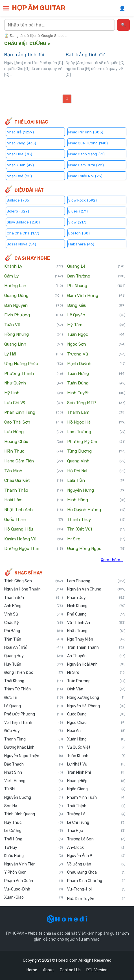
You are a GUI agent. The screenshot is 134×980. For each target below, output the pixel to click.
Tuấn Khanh (96, 756)
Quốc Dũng (96, 714)
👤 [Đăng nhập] (122, 8)
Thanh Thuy (96, 520)
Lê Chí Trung (96, 823)
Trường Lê (96, 814)
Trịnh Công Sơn (34, 581)
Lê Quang (34, 706)
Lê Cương (34, 831)
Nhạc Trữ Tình (86, 132)
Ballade (19, 200)
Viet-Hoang (34, 781)
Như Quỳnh (34, 383)
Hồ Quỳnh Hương (96, 510)
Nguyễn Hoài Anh (96, 664)
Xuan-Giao (34, 898)
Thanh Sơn (34, 598)
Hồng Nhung (34, 335)
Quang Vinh (96, 461)
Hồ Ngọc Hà (96, 422)
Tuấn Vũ (34, 325)
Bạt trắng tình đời (86, 55)
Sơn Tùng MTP (96, 403)
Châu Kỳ (34, 623)
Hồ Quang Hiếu (34, 529)
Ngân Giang (96, 789)
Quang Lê (96, 267)
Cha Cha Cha (23, 233)
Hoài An (96, 731)
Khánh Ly (34, 267)
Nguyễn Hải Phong (96, 706)
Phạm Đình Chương (96, 881)
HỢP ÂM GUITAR (39, 8)
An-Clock (96, 848)
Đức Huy (34, 731)
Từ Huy (34, 848)
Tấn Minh (34, 471)
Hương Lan (34, 286)
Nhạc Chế (19, 176)
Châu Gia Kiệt (34, 481)
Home (32, 970)
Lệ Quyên (96, 315)
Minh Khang (96, 606)
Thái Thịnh (96, 806)
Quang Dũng (34, 296)
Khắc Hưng (34, 856)
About (49, 970)
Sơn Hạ (34, 806)
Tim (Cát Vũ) (96, 529)
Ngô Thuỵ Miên (96, 639)
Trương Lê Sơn (96, 839)
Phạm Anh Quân (34, 881)
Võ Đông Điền (96, 864)
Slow (77, 222)
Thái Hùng (34, 839)
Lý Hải (34, 354)
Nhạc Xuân (20, 165)
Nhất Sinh (34, 773)
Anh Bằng (34, 606)
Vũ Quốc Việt (96, 748)
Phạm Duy (96, 598)
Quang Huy (34, 656)
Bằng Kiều (96, 306)
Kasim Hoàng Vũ (34, 539)
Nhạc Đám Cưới (86, 165)
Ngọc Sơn (96, 344)
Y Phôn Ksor (34, 872)
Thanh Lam (96, 413)
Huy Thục (34, 823)
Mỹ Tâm (96, 325)
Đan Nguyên (34, 306)
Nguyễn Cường (34, 798)
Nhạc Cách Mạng (86, 154)
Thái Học (96, 831)
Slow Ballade (23, 222)
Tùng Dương (96, 451)
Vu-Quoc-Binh (34, 889)
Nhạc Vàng (21, 143)
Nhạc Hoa (19, 154)
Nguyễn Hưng (96, 491)
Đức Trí (34, 698)
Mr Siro (96, 539)
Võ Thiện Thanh (34, 723)
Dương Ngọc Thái (34, 549)
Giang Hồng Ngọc (96, 549)
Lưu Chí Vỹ (34, 403)
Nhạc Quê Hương (88, 143)
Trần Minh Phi (96, 773)
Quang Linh (34, 344)
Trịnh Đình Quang (34, 814)
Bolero (18, 211)
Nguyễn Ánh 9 (96, 856)
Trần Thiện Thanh (96, 648)
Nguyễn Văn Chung (96, 589)
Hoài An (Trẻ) (34, 648)
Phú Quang (96, 614)
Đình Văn (96, 689)
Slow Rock (83, 200)
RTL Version (97, 970)
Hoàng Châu (34, 442)
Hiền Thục (34, 451)
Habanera (81, 244)
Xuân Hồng (96, 739)
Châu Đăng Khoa (96, 872)
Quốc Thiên (34, 520)
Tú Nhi (34, 789)
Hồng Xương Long (96, 698)
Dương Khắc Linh (34, 748)
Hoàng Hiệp (96, 781)
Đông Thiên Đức (34, 673)
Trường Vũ (96, 354)
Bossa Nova (21, 244)
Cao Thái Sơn (34, 422)
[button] (6, 8)
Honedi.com (67, 960)
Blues (78, 211)
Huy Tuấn (34, 664)
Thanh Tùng (34, 739)
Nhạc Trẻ (20, 132)
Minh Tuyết (96, 393)
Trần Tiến (34, 639)
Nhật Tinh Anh (34, 510)
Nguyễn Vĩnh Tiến (34, 864)
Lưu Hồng (34, 432)
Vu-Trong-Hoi (96, 889)
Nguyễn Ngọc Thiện (34, 756)
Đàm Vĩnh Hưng (96, 296)
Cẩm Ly (34, 276)
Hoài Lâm (34, 500)
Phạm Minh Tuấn (96, 798)
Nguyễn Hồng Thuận (34, 589)
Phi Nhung (96, 286)
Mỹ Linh (34, 393)
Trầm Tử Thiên (34, 689)
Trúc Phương (96, 681)
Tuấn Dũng (96, 383)
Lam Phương (96, 581)
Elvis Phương (34, 315)
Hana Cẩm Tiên (34, 461)
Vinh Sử (34, 614)
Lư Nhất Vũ (96, 764)
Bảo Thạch (34, 764)
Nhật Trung (96, 631)
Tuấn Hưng (96, 374)
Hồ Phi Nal (96, 471)
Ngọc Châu (96, 723)
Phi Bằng (34, 631)
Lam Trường (96, 432)
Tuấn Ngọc (96, 335)
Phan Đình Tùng (34, 413)
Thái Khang (34, 681)
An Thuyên (96, 656)
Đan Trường (96, 276)
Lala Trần (96, 481)
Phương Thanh (34, 374)
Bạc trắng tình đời (24, 55)
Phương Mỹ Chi (96, 442)
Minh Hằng (96, 500)
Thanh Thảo (34, 491)
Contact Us (70, 970)
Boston (79, 233)
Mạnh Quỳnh (96, 364)
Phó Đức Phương (34, 714)
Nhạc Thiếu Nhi (85, 176)
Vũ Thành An (96, 623)
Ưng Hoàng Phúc (34, 364)
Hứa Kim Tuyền (96, 899)
